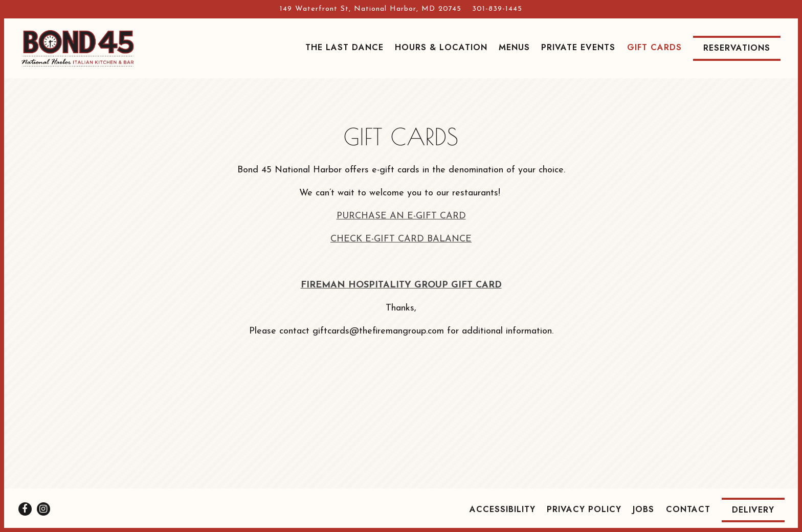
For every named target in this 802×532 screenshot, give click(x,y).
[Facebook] (25, 509)
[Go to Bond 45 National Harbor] (371, 9)
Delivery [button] (753, 510)
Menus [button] (514, 47)
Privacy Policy (584, 509)
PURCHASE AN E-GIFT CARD (401, 216)
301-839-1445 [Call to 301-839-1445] (497, 9)
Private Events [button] (578, 47)
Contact (688, 509)
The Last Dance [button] (344, 47)
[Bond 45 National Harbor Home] (78, 48)
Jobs (643, 509)
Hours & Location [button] (441, 47)
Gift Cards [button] (654, 47)
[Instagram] (43, 509)
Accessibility (503, 509)
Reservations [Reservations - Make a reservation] (737, 48)
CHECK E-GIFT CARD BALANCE (401, 239)
